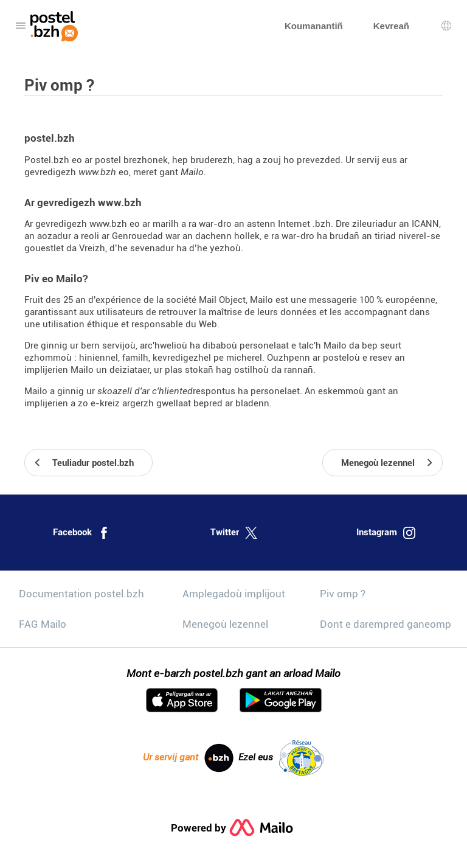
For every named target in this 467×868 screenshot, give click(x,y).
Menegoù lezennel (225, 624)
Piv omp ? (343, 594)
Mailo (192, 172)
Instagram (386, 533)
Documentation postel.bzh (81, 594)
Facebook (81, 533)
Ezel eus (281, 758)
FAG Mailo (43, 624)
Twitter (234, 533)
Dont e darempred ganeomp (386, 624)
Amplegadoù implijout (234, 594)
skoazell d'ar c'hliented (145, 391)
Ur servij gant (188, 758)
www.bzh (97, 172)
